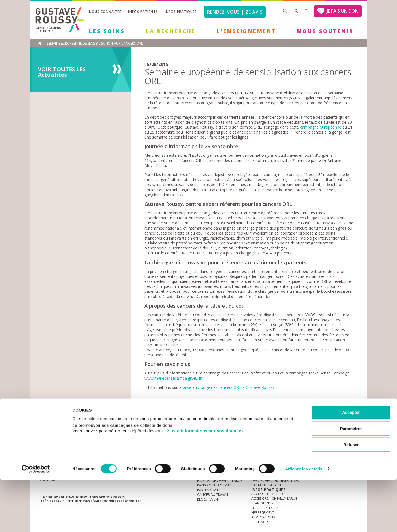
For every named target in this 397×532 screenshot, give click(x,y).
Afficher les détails (304, 521)
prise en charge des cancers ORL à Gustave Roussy (229, 387)
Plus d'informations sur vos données (205, 483)
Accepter (351, 465)
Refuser (351, 497)
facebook (353, 429)
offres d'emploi (132, 429)
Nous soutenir (325, 31)
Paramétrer (351, 481)
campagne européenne (321, 127)
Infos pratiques (181, 12)
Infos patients (143, 12)
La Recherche (171, 31)
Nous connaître (105, 12)
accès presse (92, 429)
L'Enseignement (246, 31)
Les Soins (107, 31)
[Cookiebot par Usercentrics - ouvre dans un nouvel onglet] (36, 521)
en (307, 11)
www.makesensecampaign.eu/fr (173, 378)
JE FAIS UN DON (343, 11)
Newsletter (299, 432)
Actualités (57, 429)
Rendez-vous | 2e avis (235, 12)
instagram (318, 429)
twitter (344, 429)
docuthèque (172, 429)
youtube (327, 429)
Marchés (205, 429)
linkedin (336, 429)
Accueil (40, 43)
